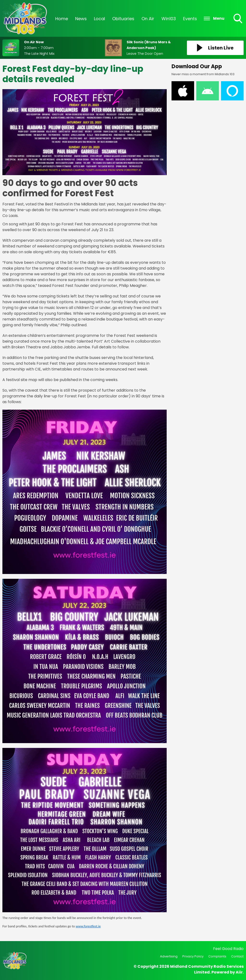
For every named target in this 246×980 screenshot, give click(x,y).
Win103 (169, 19)
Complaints (217, 956)
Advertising (169, 956)
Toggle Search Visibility (238, 19)
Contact (237, 956)
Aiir (239, 972)
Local (99, 19)
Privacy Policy (193, 956)
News (81, 19)
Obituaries (123, 19)
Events (190, 19)
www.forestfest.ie (88, 926)
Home (62, 19)
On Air (148, 19)
